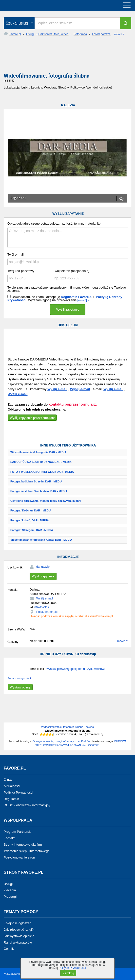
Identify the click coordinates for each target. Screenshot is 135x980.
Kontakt (9, 838)
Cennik (9, 949)
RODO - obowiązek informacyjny (27, 805)
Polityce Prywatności (72, 968)
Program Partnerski (18, 832)
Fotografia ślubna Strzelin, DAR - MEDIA (36, 481)
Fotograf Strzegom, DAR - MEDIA (32, 530)
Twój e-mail (16, 254)
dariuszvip (43, 567)
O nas (8, 780)
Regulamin (11, 799)
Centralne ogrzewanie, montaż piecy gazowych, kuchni (46, 501)
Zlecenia (10, 890)
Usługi (8, 884)
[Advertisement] (67, 56)
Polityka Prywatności (18, 792)
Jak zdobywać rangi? (19, 930)
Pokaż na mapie (47, 612)
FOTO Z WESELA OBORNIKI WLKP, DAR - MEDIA (42, 472)
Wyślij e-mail (57, 389)
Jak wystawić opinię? (19, 936)
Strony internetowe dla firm (23, 845)
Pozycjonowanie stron (19, 857)
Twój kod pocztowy (21, 271)
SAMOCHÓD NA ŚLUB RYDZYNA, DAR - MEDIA (41, 462)
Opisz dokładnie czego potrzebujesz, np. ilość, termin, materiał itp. (54, 223)
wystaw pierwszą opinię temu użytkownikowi (75, 669)
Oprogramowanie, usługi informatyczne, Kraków (61, 741)
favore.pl (34, 5)
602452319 (42, 607)
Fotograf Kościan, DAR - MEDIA (31, 510)
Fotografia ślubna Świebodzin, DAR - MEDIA (39, 491)
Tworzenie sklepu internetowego (27, 851)
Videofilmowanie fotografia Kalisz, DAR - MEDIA (41, 540)
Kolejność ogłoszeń (18, 923)
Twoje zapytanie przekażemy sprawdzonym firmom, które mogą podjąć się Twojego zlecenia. (67, 289)
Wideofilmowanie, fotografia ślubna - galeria (67, 727)
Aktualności (12, 786)
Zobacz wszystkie (18, 678)
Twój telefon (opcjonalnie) (71, 271)
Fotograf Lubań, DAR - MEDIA (30, 520)
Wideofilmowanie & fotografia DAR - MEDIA (38, 452)
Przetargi (10, 897)
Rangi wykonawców (18, 942)
